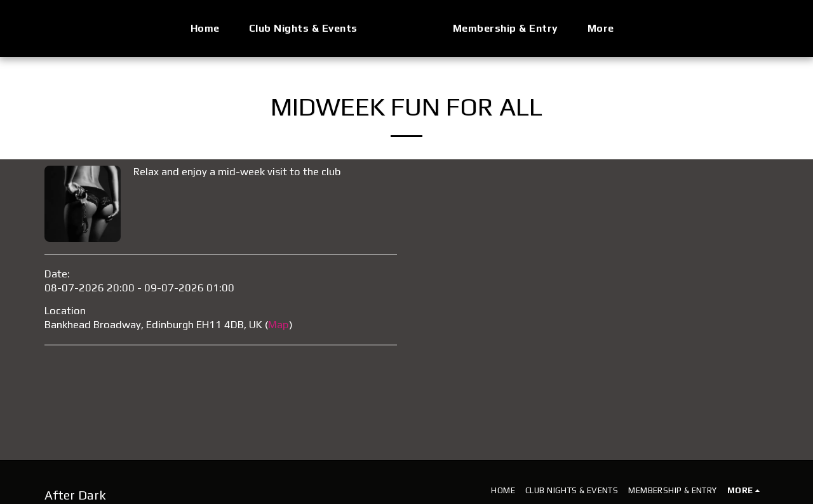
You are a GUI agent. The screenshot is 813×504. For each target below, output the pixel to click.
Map (279, 325)
